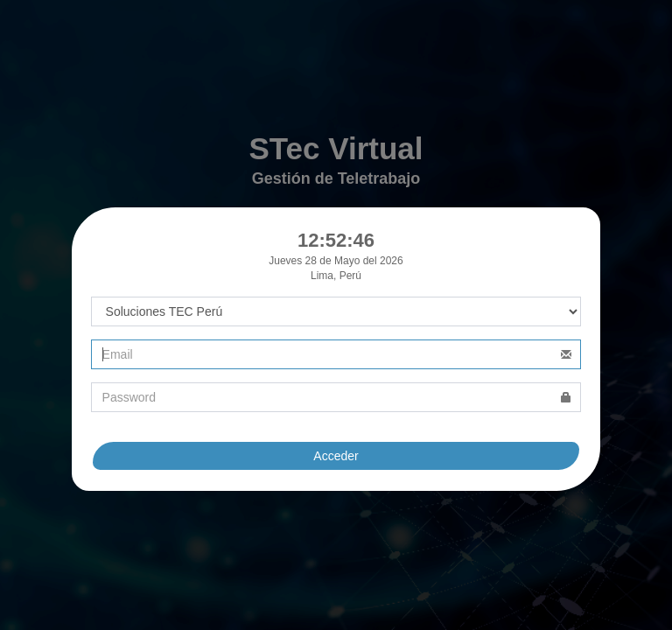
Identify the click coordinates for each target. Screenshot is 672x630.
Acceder (336, 456)
